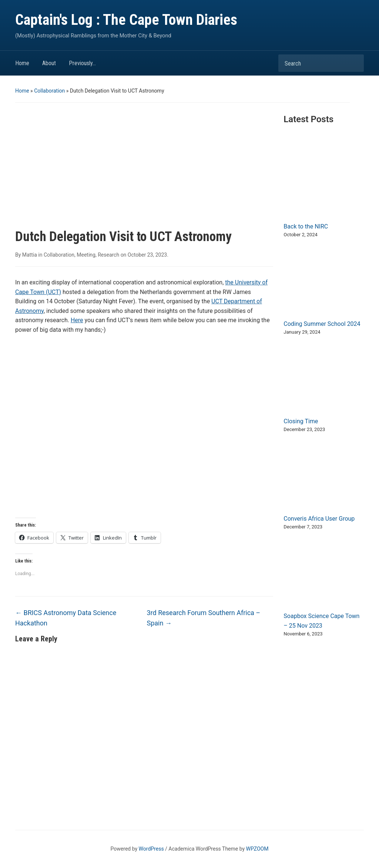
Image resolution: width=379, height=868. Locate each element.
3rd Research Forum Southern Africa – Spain (204, 618)
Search (355, 63)
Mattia (30, 255)
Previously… (82, 63)
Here (77, 320)
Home (22, 63)
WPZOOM (257, 849)
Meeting (86, 255)
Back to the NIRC (306, 226)
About (49, 63)
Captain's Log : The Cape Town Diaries (126, 20)
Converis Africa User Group (319, 519)
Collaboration (49, 91)
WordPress (151, 849)
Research (108, 255)
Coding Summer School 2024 (322, 324)
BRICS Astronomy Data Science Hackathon (66, 618)
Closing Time (301, 421)
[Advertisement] (144, 173)
